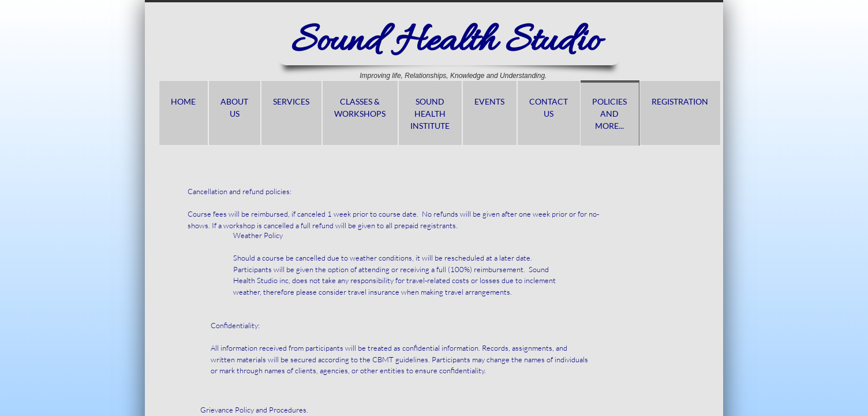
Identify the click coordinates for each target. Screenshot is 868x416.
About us (234, 107)
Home (183, 101)
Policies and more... (609, 114)
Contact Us (549, 107)
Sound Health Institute (430, 114)
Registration (680, 101)
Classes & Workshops (360, 107)
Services (291, 101)
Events (489, 101)
